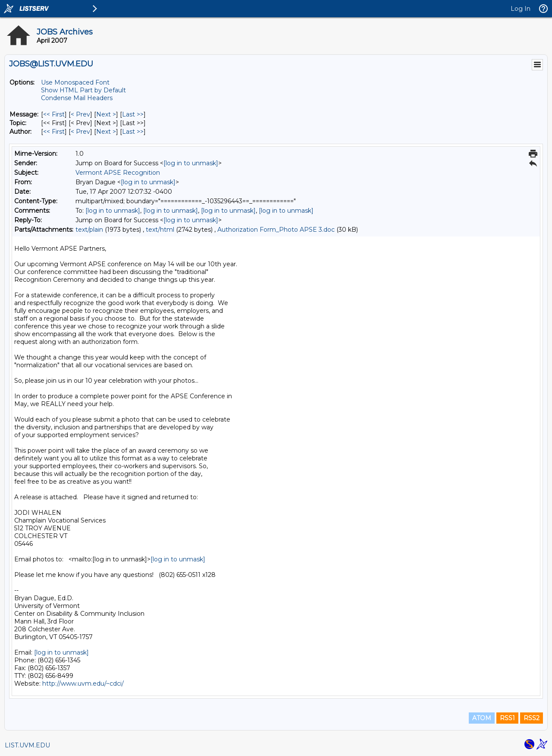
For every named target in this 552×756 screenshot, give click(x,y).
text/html (160, 230)
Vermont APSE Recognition (118, 173)
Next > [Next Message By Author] (106, 132)
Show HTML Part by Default (83, 90)
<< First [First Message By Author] (54, 132)
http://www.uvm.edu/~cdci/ (83, 684)
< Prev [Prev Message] (80, 114)
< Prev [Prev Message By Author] (80, 132)
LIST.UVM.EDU (27, 745)
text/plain (89, 230)
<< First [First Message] (54, 114)
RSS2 (532, 718)
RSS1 (507, 718)
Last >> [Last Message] (133, 114)
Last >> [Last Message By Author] (133, 132)
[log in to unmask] (191, 163)
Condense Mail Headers (77, 98)
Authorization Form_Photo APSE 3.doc (276, 230)
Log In (521, 9)
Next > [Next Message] (106, 114)
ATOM (482, 718)
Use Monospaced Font (75, 82)
